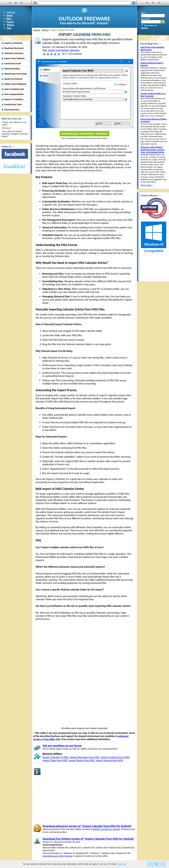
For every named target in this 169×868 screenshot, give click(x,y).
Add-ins (11, 12)
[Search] (84, 3)
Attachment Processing (16, 74)
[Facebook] (15, 154)
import (52, 50)
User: (143, 13)
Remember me (151, 25)
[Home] (10, 3)
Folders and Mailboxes (15, 84)
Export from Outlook (14, 58)
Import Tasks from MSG (55, 760)
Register (145, 28)
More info (122, 864)
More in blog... (147, 185)
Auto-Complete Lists (14, 89)
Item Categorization (14, 94)
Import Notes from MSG (82, 760)
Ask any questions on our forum (62, 746)
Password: (146, 19)
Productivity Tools (13, 104)
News (10, 15)
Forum (10, 22)
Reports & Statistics (14, 99)
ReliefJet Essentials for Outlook (106, 829)
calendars (74, 50)
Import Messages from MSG (85, 757)
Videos (10, 25)
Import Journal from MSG (110, 760)
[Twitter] (15, 166)
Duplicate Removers (14, 48)
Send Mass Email (13, 63)
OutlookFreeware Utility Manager (58, 856)
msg (58, 50)
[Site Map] (16, 3)
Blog (9, 19)
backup (65, 50)
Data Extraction (12, 110)
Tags (9, 28)
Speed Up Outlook (13, 79)
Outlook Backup (12, 69)
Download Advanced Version (84, 134)
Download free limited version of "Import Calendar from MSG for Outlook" (89, 839)
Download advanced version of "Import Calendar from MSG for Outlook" (87, 826)
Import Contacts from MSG (115, 757)
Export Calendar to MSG (55, 757)
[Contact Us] (22, 3)
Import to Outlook (13, 43)
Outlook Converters (14, 53)
